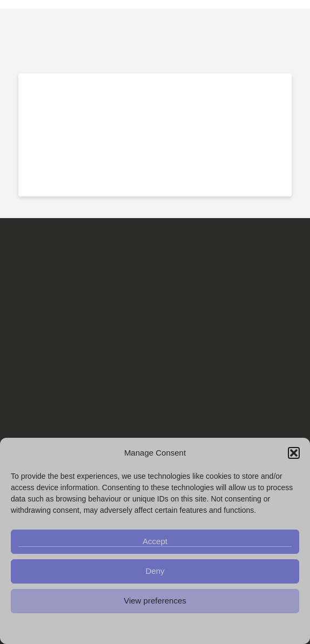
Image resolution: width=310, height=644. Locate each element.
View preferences (155, 601)
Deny (155, 571)
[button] (294, 453)
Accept (155, 541)
